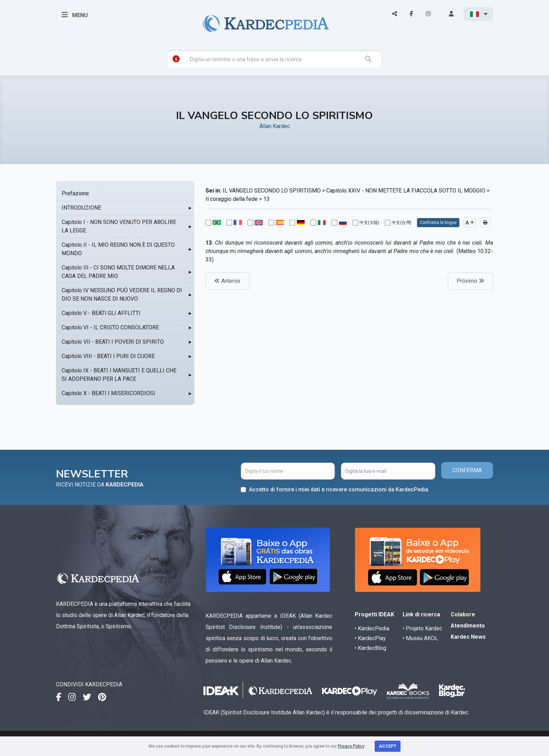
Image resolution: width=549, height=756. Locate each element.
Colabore (463, 614)
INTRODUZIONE (81, 208)
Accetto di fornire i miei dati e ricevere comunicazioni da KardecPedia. (339, 489)
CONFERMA (467, 470)
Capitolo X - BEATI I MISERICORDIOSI (108, 393)
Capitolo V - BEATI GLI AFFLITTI (101, 313)
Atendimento (468, 626)
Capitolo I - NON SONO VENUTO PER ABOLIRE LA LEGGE (119, 226)
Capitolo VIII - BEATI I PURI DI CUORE (108, 356)
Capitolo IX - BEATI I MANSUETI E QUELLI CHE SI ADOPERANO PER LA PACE (119, 375)
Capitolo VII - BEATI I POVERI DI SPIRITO (113, 342)
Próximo (470, 281)
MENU (75, 15)
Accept (388, 746)
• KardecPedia (372, 628)
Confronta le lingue (438, 223)
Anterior (227, 281)
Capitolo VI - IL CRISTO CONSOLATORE (110, 327)
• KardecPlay (370, 638)
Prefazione (75, 193)
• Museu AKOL (420, 638)
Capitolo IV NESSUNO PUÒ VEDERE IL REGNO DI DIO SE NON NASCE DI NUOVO (122, 295)
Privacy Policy (351, 746)
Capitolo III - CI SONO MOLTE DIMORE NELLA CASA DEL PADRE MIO (118, 272)
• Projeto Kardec (422, 628)
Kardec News (468, 637)
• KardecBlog (370, 648)
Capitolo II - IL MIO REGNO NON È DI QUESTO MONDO (118, 249)
